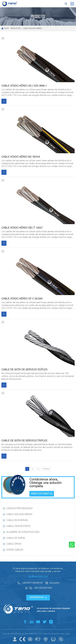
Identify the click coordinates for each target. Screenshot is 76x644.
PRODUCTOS (15, 28)
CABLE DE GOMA (16, 538)
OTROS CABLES (15, 550)
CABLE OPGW (14, 544)
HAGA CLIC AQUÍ (42, 494)
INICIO (5, 29)
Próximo (46, 469)
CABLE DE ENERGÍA (17, 520)
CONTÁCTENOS (38, 598)
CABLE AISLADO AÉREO (32, 28)
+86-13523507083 (43, 588)
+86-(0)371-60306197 (32, 583)
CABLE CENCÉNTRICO (18, 526)
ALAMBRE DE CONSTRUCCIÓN (23, 532)
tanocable (54, 583)
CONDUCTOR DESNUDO (19, 508)
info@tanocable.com (38, 576)
